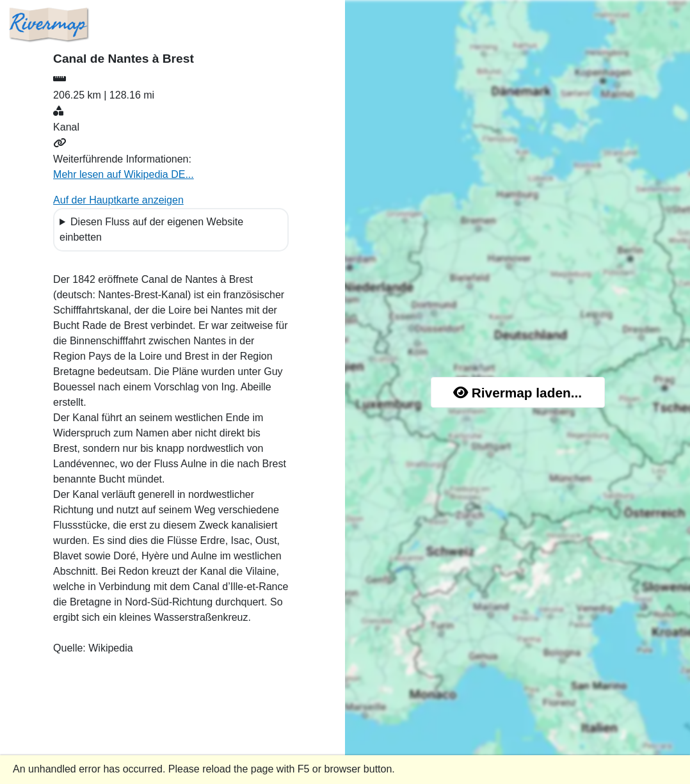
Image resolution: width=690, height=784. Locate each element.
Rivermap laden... (517, 393)
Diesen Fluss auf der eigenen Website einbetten (151, 229)
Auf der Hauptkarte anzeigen (118, 200)
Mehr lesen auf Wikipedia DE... (124, 174)
